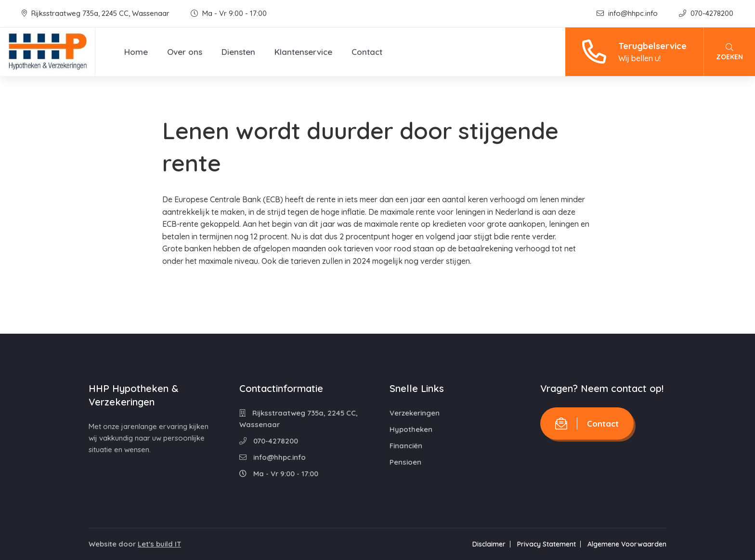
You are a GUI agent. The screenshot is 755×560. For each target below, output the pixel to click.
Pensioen (405, 462)
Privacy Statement (547, 544)
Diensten (238, 52)
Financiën (406, 446)
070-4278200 (706, 13)
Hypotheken (411, 429)
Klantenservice (303, 52)
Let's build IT (159, 544)
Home (136, 52)
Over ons (185, 52)
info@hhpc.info (628, 13)
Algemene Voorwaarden (627, 544)
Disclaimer (489, 544)
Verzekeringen (415, 413)
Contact (367, 52)
